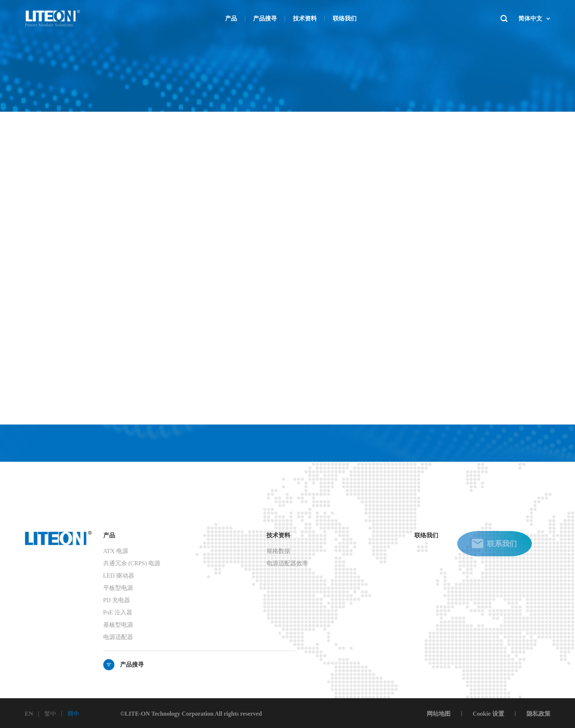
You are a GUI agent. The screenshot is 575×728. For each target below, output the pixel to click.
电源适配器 (118, 637)
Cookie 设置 (489, 714)
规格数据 (278, 551)
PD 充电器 (117, 600)
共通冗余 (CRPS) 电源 (132, 563)
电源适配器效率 (287, 563)
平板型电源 (118, 588)
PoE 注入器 (118, 612)
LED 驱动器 (119, 576)
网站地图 (439, 714)
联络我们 (426, 535)
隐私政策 (538, 714)
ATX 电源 (116, 551)
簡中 (73, 714)
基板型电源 (118, 625)
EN (29, 714)
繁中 (50, 714)
